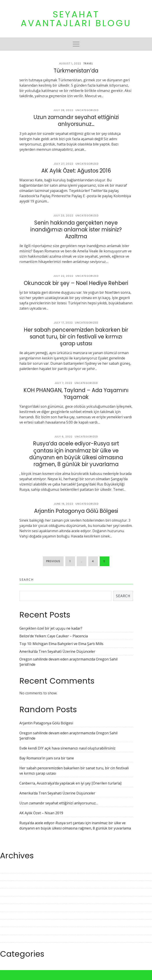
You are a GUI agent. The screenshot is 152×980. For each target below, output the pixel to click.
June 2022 (8, 946)
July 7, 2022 (63, 383)
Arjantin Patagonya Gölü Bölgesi (76, 511)
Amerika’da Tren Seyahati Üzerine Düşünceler (57, 651)
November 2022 (13, 908)
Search (27, 579)
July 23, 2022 (63, 216)
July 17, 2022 (63, 323)
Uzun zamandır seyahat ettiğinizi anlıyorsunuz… (76, 121)
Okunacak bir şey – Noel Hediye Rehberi (76, 283)
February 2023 (12, 885)
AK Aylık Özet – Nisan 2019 (41, 813)
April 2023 (8, 869)
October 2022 (11, 915)
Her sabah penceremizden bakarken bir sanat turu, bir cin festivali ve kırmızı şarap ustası (76, 337)
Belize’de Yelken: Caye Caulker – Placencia (54, 636)
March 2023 (10, 877)
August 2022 (10, 931)
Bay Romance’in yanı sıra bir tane (47, 758)
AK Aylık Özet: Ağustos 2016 (76, 171)
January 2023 (11, 892)
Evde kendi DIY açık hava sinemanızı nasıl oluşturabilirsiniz (67, 748)
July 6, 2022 (63, 437)
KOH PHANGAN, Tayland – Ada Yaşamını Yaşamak (76, 394)
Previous (53, 561)
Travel (88, 63)
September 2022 (14, 923)
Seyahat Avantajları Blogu (76, 19)
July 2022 (7, 939)
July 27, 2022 (63, 164)
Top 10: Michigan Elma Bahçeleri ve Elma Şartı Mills (61, 644)
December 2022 (13, 900)
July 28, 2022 (63, 110)
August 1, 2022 (70, 63)
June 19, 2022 (63, 504)
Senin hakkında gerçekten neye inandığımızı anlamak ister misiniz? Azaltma (76, 230)
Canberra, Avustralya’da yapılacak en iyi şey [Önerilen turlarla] (70, 783)
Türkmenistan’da (76, 71)
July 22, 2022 (63, 276)
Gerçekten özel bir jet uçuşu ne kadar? (51, 628)
